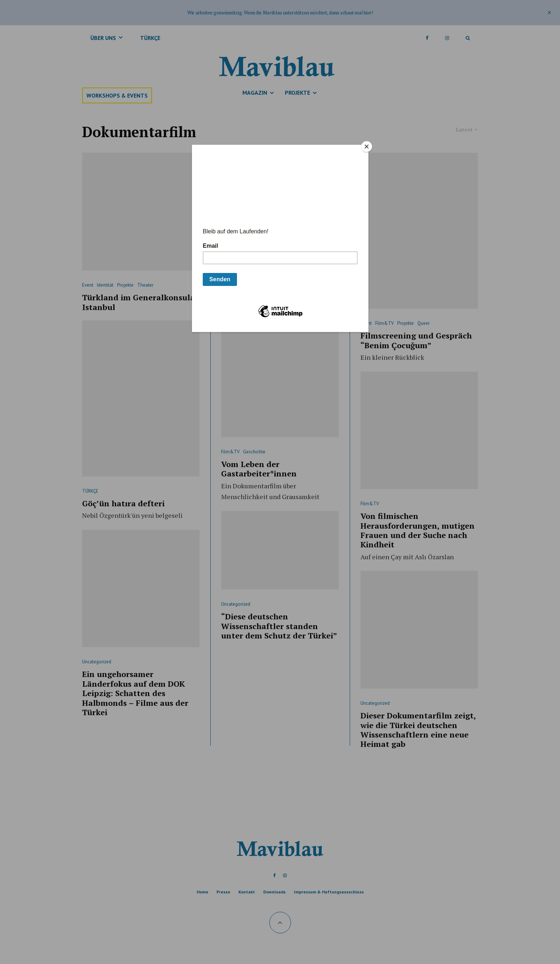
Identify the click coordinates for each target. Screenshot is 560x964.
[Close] (367, 147)
